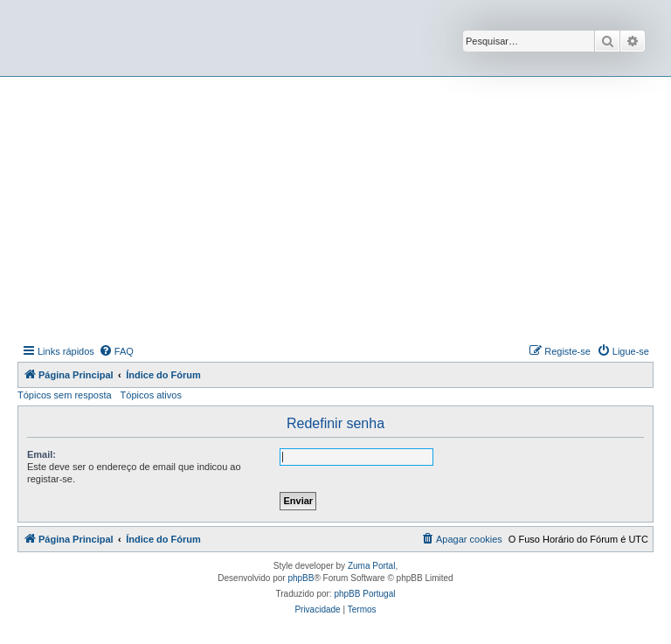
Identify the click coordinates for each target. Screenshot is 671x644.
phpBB (301, 578)
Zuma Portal (371, 566)
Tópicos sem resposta (65, 395)
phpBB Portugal (364, 594)
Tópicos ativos (151, 395)
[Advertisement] (344, 208)
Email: (42, 454)
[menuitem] (116, 351)
